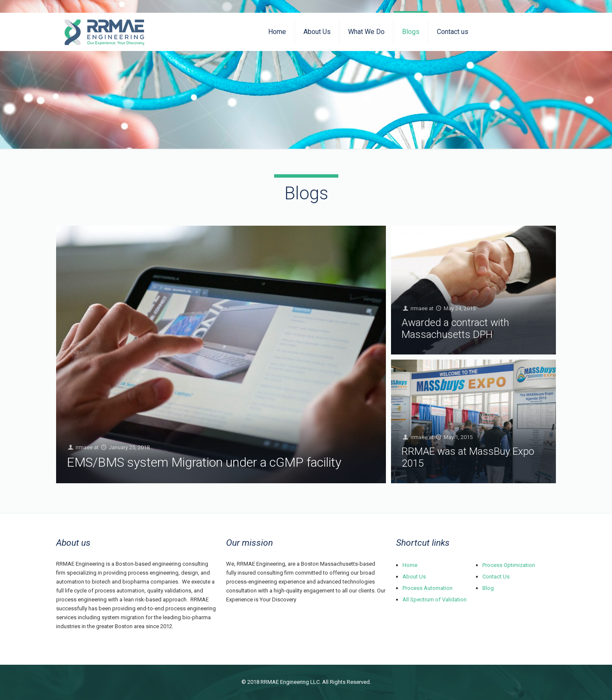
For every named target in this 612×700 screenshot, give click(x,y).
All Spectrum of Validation (435, 599)
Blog (488, 588)
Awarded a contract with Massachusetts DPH (455, 329)
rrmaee (84, 448)
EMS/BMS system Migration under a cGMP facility (204, 462)
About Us (414, 577)
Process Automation (428, 588)
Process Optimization (509, 565)
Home (410, 565)
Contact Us (496, 577)
